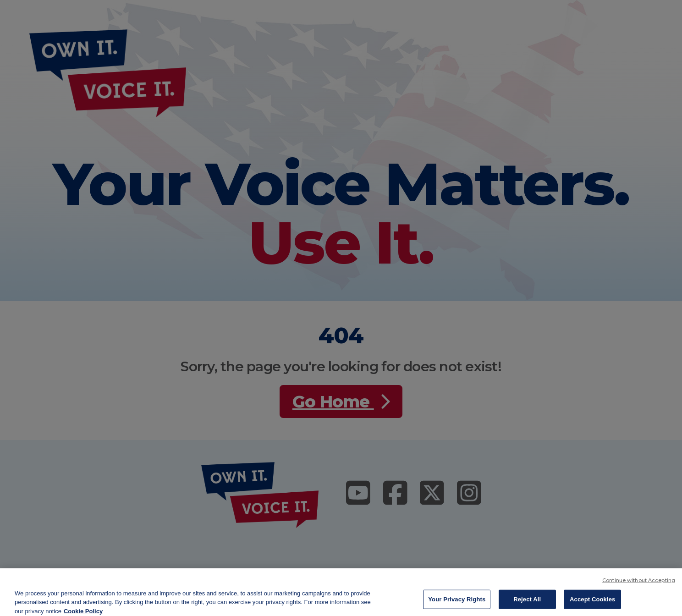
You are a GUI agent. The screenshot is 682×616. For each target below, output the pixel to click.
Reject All (527, 605)
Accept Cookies (592, 605)
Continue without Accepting (639, 586)
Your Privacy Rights (457, 605)
